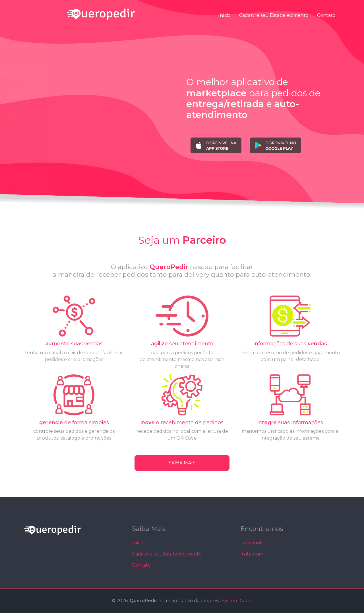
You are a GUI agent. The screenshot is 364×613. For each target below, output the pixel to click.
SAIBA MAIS (182, 463)
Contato (326, 15)
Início (225, 15)
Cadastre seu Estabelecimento (274, 15)
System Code (237, 601)
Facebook (252, 543)
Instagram (252, 554)
